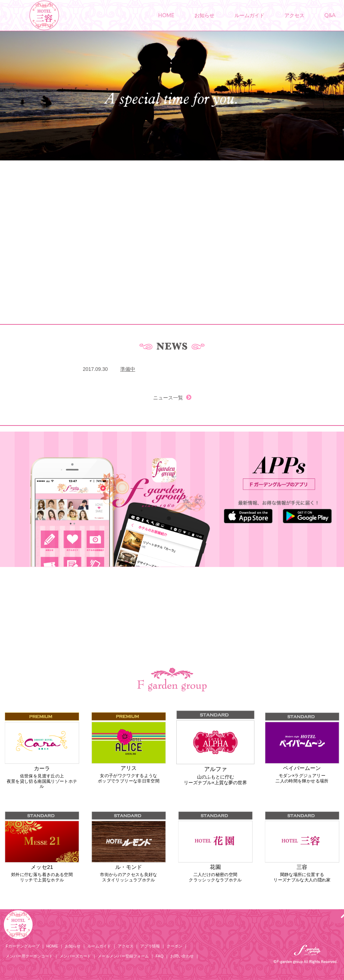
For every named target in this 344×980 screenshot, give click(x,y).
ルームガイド (249, 15)
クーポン (174, 946)
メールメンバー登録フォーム (123, 956)
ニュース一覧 (172, 398)
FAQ (160, 956)
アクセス (294, 15)
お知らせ (204, 15)
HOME (166, 15)
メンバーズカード (75, 956)
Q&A (330, 15)
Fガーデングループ (23, 946)
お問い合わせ (182, 956)
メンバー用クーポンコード (29, 956)
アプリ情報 (150, 946)
